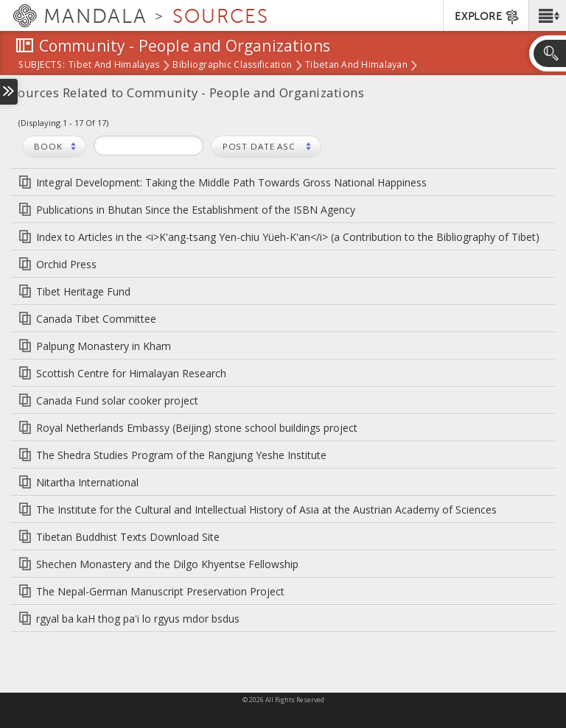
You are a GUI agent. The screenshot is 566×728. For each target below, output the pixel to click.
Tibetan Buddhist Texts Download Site (128, 537)
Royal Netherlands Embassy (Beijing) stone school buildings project (197, 428)
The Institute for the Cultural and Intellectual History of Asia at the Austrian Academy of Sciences (266, 510)
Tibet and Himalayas (114, 66)
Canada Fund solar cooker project (117, 400)
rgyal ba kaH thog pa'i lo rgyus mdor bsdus (138, 619)
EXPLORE (488, 17)
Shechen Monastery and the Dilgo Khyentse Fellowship (167, 564)
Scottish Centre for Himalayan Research (131, 373)
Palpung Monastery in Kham (104, 346)
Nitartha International (87, 482)
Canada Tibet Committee (96, 319)
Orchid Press (66, 264)
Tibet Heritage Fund (83, 291)
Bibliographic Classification (232, 66)
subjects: (42, 66)
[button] (547, 15)
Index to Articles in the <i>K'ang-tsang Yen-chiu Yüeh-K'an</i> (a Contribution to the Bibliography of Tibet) (288, 237)
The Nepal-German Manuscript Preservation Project (160, 591)
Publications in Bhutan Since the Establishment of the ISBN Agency (196, 210)
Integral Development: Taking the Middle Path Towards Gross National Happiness (231, 182)
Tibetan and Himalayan (356, 66)
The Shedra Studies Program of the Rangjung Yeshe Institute (181, 455)
